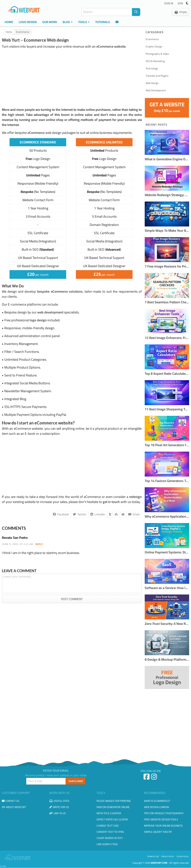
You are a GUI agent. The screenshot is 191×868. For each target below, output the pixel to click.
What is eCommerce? (157, 801)
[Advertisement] (72, 78)
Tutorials (103, 22)
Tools (84, 22)
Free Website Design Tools (161, 819)
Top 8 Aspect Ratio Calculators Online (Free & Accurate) (167, 374)
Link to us (58, 813)
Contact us (11, 801)
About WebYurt (14, 807)
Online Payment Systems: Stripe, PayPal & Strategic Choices (167, 552)
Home (9, 22)
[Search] (136, 12)
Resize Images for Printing (114, 801)
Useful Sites (59, 801)
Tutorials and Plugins (157, 76)
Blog (68, 22)
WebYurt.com (159, 863)
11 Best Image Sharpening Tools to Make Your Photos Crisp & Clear (167, 409)
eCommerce (36, 133)
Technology (152, 68)
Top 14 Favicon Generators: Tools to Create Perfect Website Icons (167, 481)
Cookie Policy (183, 856)
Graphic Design (154, 46)
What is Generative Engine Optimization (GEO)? (167, 159)
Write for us (59, 807)
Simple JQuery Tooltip (158, 832)
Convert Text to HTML (110, 832)
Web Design (152, 83)
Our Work (50, 22)
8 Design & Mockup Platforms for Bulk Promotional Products (167, 660)
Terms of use (153, 856)
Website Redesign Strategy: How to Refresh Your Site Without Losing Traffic (167, 195)
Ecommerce (22, 32)
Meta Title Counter (109, 813)
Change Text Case (108, 826)
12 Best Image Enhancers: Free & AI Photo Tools (167, 338)
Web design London (156, 807)
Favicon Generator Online (113, 807)
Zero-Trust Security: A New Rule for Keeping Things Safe (167, 624)
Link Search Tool (107, 844)
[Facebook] (147, 778)
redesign (135, 497)
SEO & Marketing (155, 61)
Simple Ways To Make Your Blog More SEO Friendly (167, 231)
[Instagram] (154, 778)
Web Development (156, 90)
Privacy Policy (168, 856)
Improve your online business (163, 826)
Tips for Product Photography (164, 813)
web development (50, 312)
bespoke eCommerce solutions (60, 291)
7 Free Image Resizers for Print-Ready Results (167, 266)
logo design (38, 320)
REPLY (39, 544)
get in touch (111, 502)
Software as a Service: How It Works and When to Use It (167, 588)
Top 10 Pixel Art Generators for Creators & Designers (167, 445)
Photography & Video (157, 54)
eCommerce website (111, 46)
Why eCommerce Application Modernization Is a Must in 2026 (167, 517)
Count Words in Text (110, 838)
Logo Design (28, 22)
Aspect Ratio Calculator (112, 819)
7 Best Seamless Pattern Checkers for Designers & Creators (167, 302)
